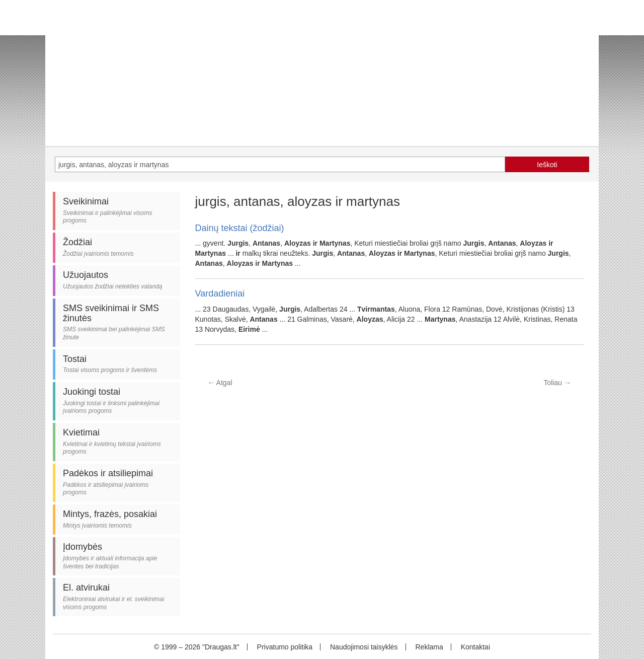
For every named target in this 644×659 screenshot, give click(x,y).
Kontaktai (475, 647)
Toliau (557, 383)
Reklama (429, 647)
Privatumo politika (285, 647)
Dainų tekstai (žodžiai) (240, 228)
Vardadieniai (220, 294)
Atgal (220, 383)
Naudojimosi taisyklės (364, 647)
